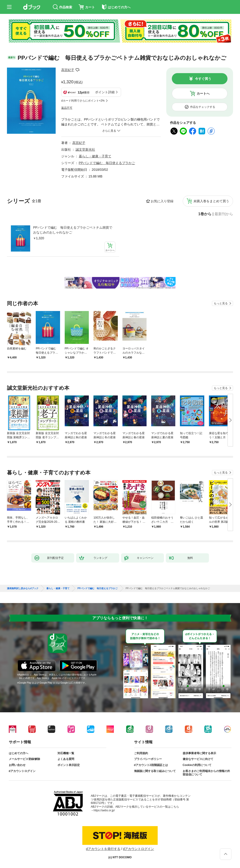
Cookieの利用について (197, 765)
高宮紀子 (68, 70)
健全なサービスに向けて (198, 759)
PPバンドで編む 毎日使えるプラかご (107, 163)
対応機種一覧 (66, 753)
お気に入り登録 (162, 201)
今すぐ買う (203, 79)
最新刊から (224, 214)
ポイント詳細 (105, 92)
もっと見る (221, 303)
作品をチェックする (203, 107)
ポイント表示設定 (69, 765)
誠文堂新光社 (85, 149)
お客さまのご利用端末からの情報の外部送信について (206, 773)
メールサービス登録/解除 (24, 759)
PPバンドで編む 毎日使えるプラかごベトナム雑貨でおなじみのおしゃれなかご (73, 230)
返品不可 (67, 108)
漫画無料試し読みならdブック (23, 588)
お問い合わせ (17, 765)
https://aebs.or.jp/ (104, 810)
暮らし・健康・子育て (95, 156)
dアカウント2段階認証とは (151, 765)
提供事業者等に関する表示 (199, 753)
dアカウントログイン (22, 771)
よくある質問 (66, 759)
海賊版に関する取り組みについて (155, 771)
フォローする (77, 70)
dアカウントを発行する (103, 849)
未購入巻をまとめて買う (211, 201)
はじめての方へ (19, 753)
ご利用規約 (141, 753)
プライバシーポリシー (148, 759)
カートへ (203, 93)
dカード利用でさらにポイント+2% (83, 101)
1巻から (205, 214)
